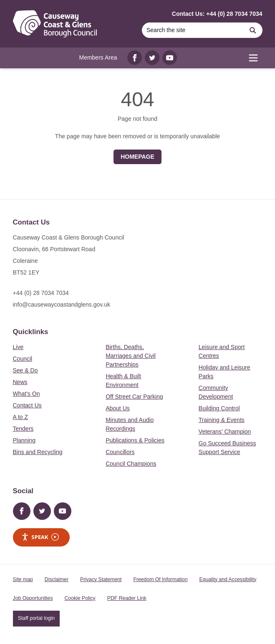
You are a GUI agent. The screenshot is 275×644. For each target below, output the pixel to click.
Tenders (23, 429)
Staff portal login (36, 618)
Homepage (137, 157)
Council (23, 359)
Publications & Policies (135, 440)
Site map (23, 579)
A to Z (21, 417)
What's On (26, 394)
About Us (118, 408)
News (20, 382)
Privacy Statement (101, 579)
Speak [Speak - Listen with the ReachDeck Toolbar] (40, 537)
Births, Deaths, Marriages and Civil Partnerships (131, 356)
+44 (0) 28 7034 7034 (41, 293)
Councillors (120, 452)
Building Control (219, 408)
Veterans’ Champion (225, 432)
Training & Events (222, 420)
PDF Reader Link (127, 598)
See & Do (25, 370)
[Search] (193, 30)
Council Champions (131, 464)
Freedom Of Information (160, 579)
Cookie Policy (80, 598)
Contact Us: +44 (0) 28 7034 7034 (217, 14)
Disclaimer (57, 579)
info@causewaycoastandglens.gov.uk (62, 305)
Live (18, 347)
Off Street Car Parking (134, 397)
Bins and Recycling (38, 452)
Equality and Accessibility (228, 579)
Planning (24, 440)
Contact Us (27, 405)
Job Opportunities (33, 598)
